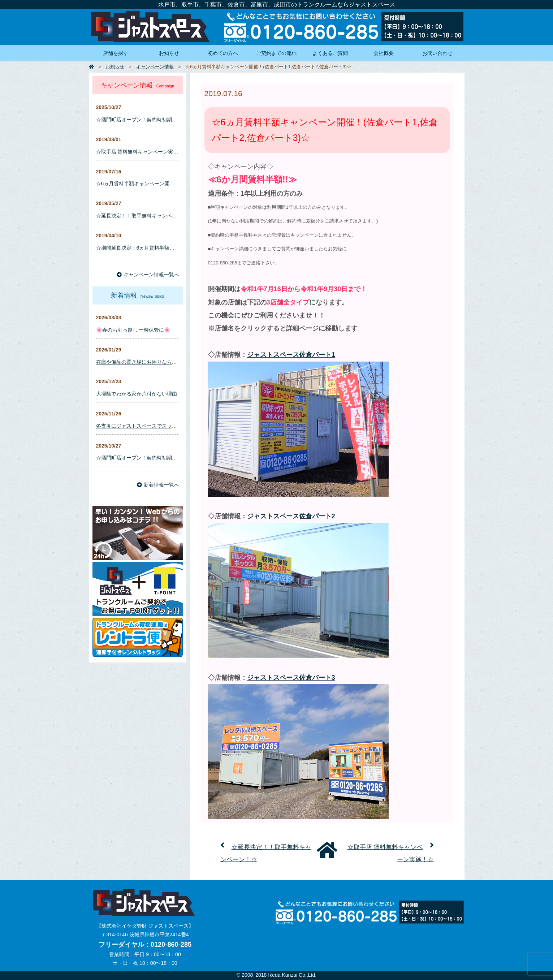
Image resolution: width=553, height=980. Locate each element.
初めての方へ (223, 53)
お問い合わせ (437, 53)
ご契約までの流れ (276, 53)
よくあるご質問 (330, 53)
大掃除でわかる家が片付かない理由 (137, 394)
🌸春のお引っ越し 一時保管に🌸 (133, 330)
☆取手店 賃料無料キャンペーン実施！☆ (142, 152)
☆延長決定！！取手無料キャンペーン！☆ (144, 216)
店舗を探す (116, 53)
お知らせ (169, 53)
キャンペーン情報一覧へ (148, 275)
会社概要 (384, 53)
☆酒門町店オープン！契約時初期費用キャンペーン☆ (157, 120)
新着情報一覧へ (158, 485)
